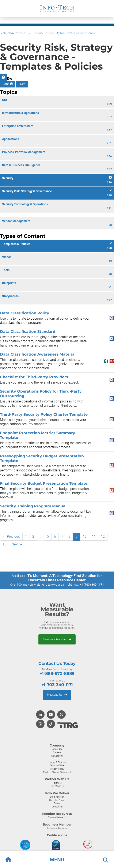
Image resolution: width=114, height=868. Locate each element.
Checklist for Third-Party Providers (34, 377)
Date (8, 84)
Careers (57, 752)
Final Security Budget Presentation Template (44, 483)
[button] (57, 860)
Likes (22, 84)
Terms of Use (57, 765)
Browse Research (57, 817)
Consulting (57, 807)
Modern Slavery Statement (57, 772)
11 (94, 537)
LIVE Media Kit (57, 786)
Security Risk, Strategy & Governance (72, 33)
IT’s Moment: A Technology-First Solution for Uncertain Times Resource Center (64, 578)
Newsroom (57, 756)
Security (38, 33)
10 (85, 537)
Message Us (57, 695)
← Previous (11, 537)
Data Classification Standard (28, 331)
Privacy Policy (57, 769)
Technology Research (13, 33)
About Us (57, 749)
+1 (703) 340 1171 (92, 585)
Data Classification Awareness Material (38, 354)
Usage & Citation (57, 762)
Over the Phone (57, 800)
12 (103, 537)
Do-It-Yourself (57, 797)
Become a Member (57, 639)
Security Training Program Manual (33, 506)
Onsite (57, 803)
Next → (17, 544)
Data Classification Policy (25, 313)
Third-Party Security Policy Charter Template (44, 414)
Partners (57, 783)
